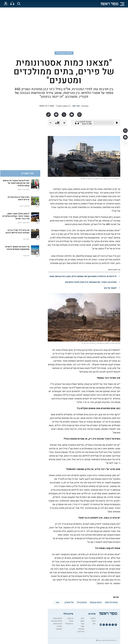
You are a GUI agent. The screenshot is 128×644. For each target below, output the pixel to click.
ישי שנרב (26, 256)
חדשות (93, 618)
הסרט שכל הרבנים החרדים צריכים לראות (19, 198)
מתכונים (81, 629)
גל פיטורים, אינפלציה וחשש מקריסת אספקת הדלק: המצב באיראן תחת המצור (83, 276)
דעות (94, 621)
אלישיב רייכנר (24, 206)
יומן (94, 624)
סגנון (83, 626)
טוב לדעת (81, 632)
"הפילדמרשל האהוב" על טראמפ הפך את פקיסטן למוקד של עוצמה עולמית (16, 183)
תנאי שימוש (58, 624)
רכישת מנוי (69, 624)
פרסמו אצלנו (57, 618)
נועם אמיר (85, 106)
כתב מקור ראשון (24, 223)
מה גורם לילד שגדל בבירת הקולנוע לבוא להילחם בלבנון (18, 231)
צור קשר (70, 618)
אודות (71, 621)
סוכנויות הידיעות (23, 190)
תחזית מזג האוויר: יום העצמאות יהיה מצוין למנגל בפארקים (91, 282)
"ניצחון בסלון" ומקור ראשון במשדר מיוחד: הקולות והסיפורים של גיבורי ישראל (16, 216)
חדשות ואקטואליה (64, 53)
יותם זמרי (26, 239)
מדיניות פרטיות (57, 621)
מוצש (82, 621)
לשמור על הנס (110, 288)
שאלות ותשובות (59, 628)
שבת (83, 624)
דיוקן (83, 618)
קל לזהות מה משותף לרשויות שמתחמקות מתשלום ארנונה (17, 248)
